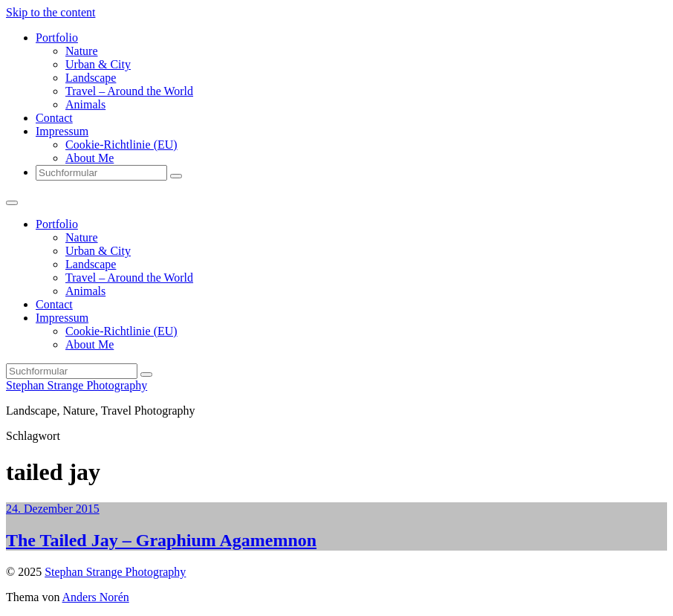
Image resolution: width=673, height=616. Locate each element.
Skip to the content (51, 12)
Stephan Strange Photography (77, 385)
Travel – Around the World (129, 91)
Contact (54, 118)
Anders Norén (96, 597)
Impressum (62, 131)
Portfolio (57, 38)
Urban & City (98, 64)
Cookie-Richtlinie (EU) (121, 145)
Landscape (91, 78)
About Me (90, 158)
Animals (85, 104)
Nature (82, 51)
